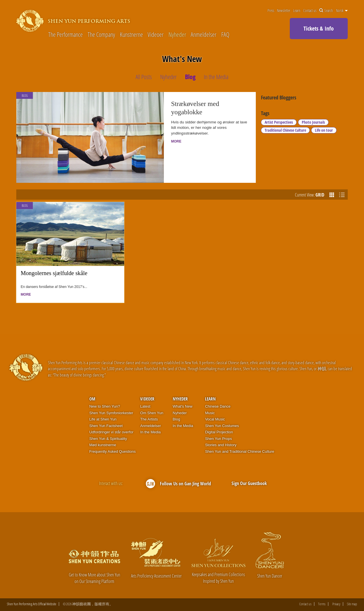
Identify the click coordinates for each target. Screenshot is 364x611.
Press (271, 11)
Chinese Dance (218, 406)
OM (92, 399)
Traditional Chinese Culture (285, 130)
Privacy (336, 604)
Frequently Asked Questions (113, 451)
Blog (25, 206)
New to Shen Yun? (105, 406)
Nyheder (177, 34)
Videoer (156, 34)
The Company (101, 34)
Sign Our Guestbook (249, 483)
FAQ (225, 34)
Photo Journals (313, 122)
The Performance (66, 34)
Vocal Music (215, 419)
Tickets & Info (319, 28)
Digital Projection (219, 432)
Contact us (310, 11)
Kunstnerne (131, 34)
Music (210, 413)
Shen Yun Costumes (222, 426)
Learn (297, 11)
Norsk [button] (342, 11)
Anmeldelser (204, 34)
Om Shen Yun (152, 413)
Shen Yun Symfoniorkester (111, 413)
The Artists (149, 419)
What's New (183, 406)
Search (326, 11)
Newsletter (284, 11)
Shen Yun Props (218, 439)
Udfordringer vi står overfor (111, 432)
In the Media (150, 432)
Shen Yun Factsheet (106, 426)
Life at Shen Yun (103, 419)
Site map (352, 604)
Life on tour (324, 130)
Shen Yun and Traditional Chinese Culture (240, 451)
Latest (145, 406)
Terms (322, 604)
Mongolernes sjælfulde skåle (54, 273)
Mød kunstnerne (103, 445)
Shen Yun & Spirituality (108, 439)
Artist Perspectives (279, 122)
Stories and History (221, 445)
